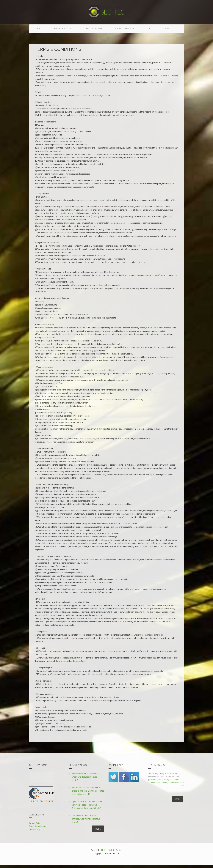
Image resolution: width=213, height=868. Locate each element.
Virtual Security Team (124, 29)
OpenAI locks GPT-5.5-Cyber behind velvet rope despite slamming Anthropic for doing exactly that (87, 805)
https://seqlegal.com (100, 95)
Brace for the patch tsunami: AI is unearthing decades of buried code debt (87, 777)
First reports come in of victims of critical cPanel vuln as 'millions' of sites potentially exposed (88, 791)
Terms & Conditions (37, 826)
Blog (148, 29)
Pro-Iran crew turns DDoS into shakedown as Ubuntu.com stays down (86, 819)
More (98, 829)
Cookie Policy (35, 830)
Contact (166, 29)
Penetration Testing (64, 29)
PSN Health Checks (94, 29)
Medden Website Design (112, 850)
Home (40, 29)
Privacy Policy (35, 823)
